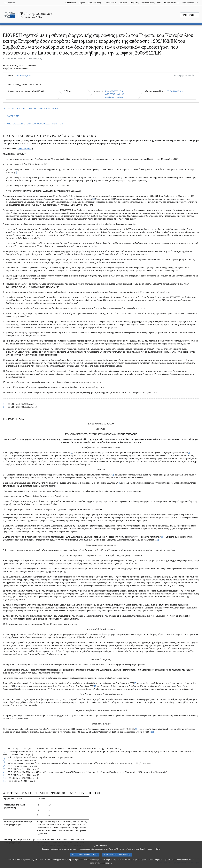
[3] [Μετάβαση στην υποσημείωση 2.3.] (113, 475)
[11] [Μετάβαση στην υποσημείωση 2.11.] (152, 732)
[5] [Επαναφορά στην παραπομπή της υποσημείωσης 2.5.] (4, 763)
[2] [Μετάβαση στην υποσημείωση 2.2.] (189, 453)
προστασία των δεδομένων (152, 863)
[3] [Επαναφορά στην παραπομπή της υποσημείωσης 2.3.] (4, 757)
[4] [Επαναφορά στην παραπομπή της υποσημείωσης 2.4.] (4, 760)
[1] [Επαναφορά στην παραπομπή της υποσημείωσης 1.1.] (4, 404)
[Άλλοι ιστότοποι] (190, 3)
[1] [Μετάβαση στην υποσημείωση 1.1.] (16, 172)
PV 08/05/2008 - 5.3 (114, 91)
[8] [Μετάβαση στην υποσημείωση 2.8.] (16, 686)
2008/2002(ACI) (24, 76)
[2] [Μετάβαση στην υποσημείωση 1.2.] (94, 199)
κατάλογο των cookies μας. (101, 866)
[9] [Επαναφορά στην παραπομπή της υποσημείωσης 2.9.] (4, 775)
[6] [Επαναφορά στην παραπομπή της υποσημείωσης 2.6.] (4, 766)
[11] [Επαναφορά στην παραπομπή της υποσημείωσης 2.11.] (4, 781)
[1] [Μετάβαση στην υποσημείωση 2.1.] (71, 453)
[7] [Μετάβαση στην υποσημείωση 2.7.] (135, 683)
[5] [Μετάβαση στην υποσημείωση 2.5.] (162, 537)
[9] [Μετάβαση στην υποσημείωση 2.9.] (95, 686)
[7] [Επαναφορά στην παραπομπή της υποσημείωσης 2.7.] (4, 769)
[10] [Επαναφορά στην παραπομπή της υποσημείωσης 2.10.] (4, 778)
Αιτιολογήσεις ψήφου (114, 97)
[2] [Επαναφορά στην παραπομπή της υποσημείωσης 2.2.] (4, 752)
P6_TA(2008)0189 (175, 91)
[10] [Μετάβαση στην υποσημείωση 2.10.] (136, 729)
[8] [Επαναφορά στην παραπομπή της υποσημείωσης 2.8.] (4, 772)
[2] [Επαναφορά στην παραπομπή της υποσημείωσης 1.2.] (4, 407)
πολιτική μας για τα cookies (178, 863)
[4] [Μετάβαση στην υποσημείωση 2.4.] (119, 483)
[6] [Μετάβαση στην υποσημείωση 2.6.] (158, 540)
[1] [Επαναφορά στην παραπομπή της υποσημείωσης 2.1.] (4, 749)
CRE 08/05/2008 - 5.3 (115, 94)
